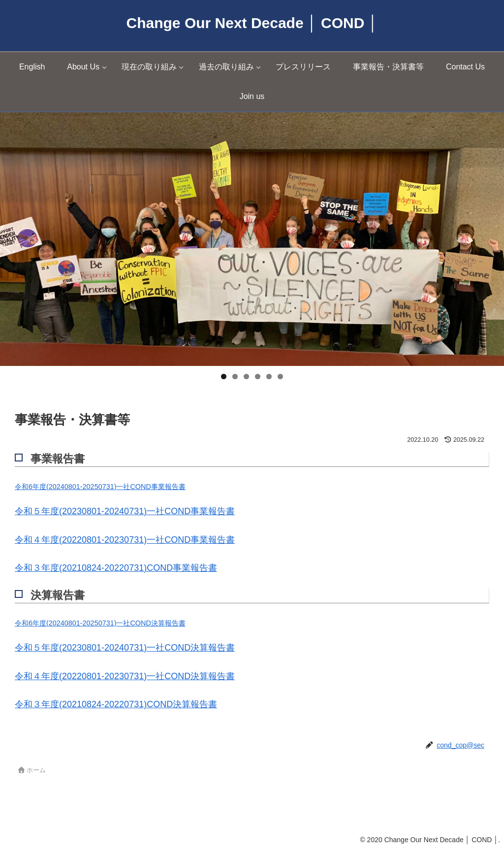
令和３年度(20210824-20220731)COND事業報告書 (116, 568)
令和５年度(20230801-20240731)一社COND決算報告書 (125, 648)
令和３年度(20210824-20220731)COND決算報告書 (116, 704)
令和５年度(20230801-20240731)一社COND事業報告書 (125, 511)
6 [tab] (280, 377)
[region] (252, 239)
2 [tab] (235, 377)
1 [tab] (224, 377)
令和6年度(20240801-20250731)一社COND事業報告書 (100, 487)
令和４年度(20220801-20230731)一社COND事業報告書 (125, 540)
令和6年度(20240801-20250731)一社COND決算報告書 (100, 623)
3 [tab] (246, 377)
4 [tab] (258, 377)
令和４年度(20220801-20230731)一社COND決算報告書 (125, 676)
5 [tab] (269, 377)
